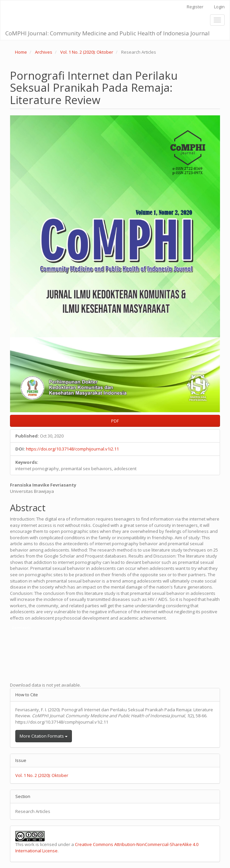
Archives (44, 52)
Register (195, 7)
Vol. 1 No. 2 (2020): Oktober (87, 52)
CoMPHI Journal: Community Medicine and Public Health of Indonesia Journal (108, 33)
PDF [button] (115, 421)
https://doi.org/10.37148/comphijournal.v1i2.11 (72, 449)
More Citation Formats (44, 736)
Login (219, 7)
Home (21, 52)
